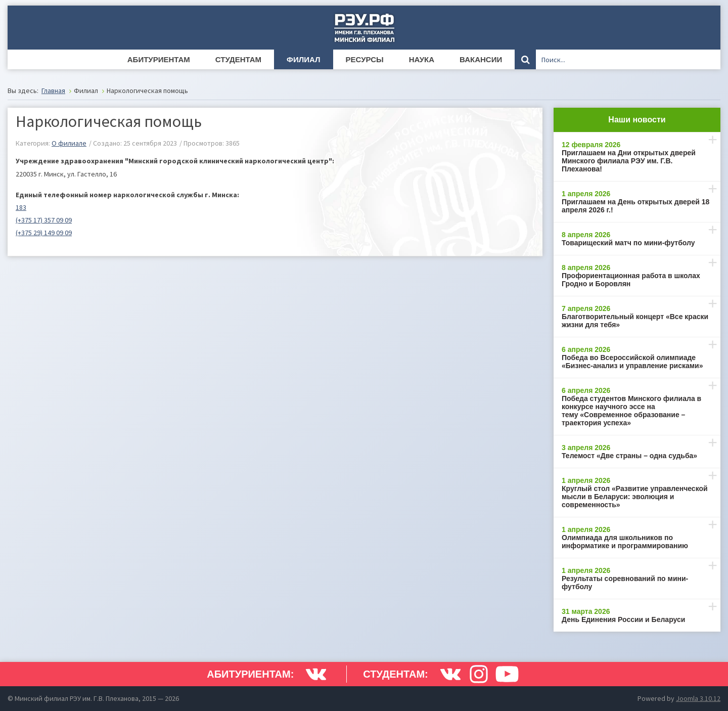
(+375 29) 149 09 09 (44, 233)
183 (21, 207)
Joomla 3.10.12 (698, 698)
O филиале (69, 143)
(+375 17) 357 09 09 (44, 220)
